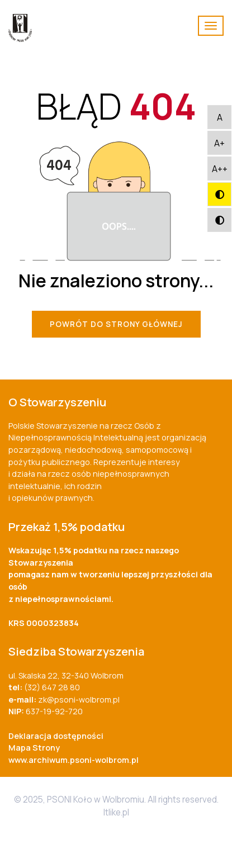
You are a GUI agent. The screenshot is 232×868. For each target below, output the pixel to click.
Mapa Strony (34, 748)
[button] (219, 117)
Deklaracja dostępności (56, 736)
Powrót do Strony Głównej (116, 324)
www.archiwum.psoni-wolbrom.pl (74, 760)
